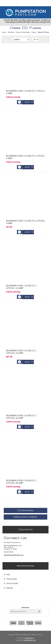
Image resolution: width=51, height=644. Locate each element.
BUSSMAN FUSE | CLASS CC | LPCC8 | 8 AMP (25, 222)
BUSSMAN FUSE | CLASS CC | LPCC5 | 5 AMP (25, 157)
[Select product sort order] (21, 39)
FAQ (8, 574)
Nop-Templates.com (30, 640)
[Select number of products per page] (35, 39)
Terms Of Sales (12, 583)
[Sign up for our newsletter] (23, 611)
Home (4, 32)
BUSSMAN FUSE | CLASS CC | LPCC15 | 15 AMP (21, 352)
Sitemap (9, 588)
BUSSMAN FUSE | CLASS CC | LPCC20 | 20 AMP (21, 417)
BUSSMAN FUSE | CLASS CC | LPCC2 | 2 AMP (25, 92)
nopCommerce (29, 638)
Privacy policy (12, 579)
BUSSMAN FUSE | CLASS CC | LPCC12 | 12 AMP (21, 287)
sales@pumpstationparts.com (14, 555)
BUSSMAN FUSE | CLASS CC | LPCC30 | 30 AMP (21, 482)
